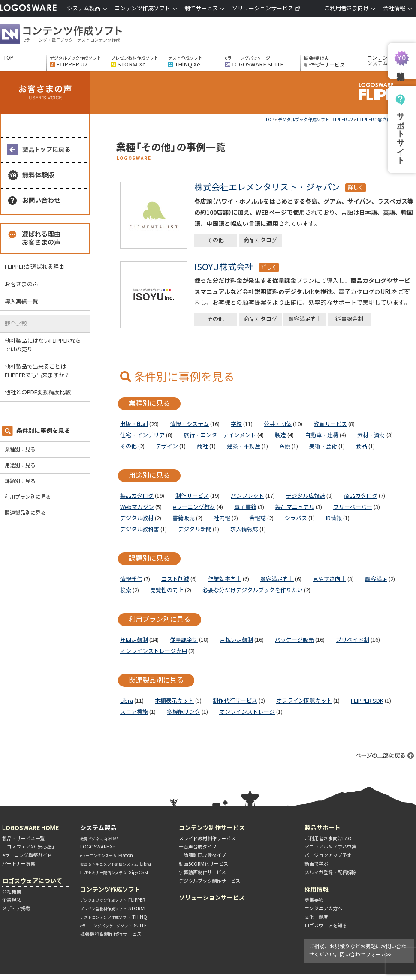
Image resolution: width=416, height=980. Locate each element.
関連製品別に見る (25, 513)
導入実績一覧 (21, 301)
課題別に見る (20, 481)
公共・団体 (278, 424)
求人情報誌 (244, 529)
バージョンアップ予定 (328, 855)
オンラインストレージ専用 (154, 651)
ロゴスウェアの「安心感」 (28, 847)
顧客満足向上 (305, 319)
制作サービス (192, 496)
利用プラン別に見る (28, 497)
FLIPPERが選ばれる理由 (35, 267)
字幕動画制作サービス (202, 872)
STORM (112, 908)
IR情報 (334, 518)
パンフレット (247, 496)
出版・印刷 (134, 424)
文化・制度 (316, 917)
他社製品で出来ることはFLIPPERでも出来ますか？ (41, 371)
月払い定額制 (236, 640)
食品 (362, 446)
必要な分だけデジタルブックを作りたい (253, 590)
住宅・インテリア (142, 435)
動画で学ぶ (316, 864)
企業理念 (12, 900)
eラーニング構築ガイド (27, 855)
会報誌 (258, 518)
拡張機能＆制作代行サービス (324, 61)
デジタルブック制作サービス (210, 881)
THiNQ (114, 917)
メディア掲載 (16, 908)
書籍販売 (184, 518)
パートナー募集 (19, 864)
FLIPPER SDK (367, 701)
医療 (285, 446)
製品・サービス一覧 (23, 839)
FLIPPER (113, 900)
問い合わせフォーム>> (366, 955)
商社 (202, 446)
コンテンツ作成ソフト (75, 35)
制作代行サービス (235, 701)
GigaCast (114, 872)
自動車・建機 (322, 435)
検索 (126, 590)
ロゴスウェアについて (32, 881)
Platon (107, 855)
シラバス (296, 518)
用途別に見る (20, 465)
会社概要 (12, 892)
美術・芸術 (323, 446)
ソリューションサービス (266, 8)
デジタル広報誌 (306, 496)
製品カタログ (137, 496)
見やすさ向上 (329, 579)
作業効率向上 (225, 579)
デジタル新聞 (195, 529)
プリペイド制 (353, 640)
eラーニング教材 (194, 507)
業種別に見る (20, 449)
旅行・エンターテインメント (220, 435)
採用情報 (317, 889)
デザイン (167, 446)
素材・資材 (371, 435)
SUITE (113, 926)
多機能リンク (184, 712)
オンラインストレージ (247, 712)
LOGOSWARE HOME (30, 828)
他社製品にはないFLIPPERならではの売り (43, 345)
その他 (216, 240)
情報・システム (189, 424)
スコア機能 (134, 712)
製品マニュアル (295, 507)
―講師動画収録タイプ (202, 855)
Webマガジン (137, 507)
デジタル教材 (137, 518)
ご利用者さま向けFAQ (328, 839)
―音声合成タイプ (198, 847)
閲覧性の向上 (167, 590)
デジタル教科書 (140, 529)
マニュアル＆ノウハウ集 (330, 847)
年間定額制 (134, 640)
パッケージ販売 (294, 640)
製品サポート (323, 828)
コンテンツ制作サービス (212, 828)
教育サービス (330, 424)
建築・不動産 (244, 446)
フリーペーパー (353, 507)
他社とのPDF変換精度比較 (41, 392)
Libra (127, 701)
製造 (280, 435)
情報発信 (131, 579)
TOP (9, 58)
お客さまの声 (21, 284)
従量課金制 (349, 319)
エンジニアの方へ (323, 908)
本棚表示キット (174, 701)
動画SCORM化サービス (203, 864)
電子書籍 (245, 507)
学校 (236, 424)
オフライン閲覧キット (304, 701)
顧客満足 (376, 579)
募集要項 (314, 900)
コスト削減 (175, 579)
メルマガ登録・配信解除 (330, 872)
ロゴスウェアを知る (326, 926)
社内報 (222, 518)
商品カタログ (260, 240)
